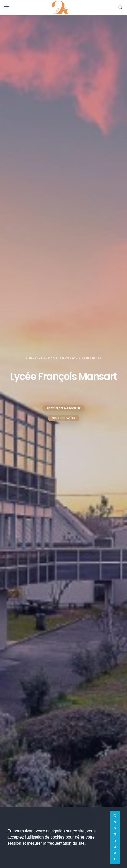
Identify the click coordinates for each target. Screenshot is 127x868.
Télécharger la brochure (63, 408)
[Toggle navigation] (7, 6)
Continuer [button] (115, 837)
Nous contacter (63, 418)
